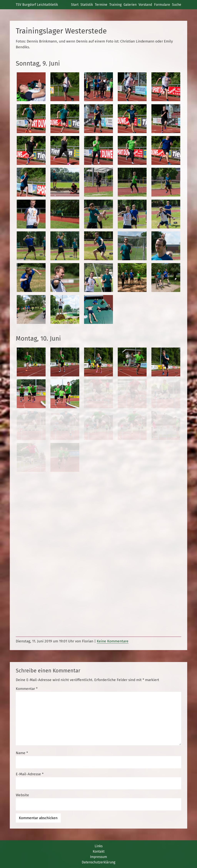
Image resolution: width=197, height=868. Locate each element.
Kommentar (27, 689)
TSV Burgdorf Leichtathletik (37, 5)
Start (75, 5)
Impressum (98, 857)
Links (99, 846)
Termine (101, 5)
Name (22, 753)
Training (115, 5)
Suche (177, 5)
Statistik (87, 5)
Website (22, 795)
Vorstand (145, 5)
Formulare (162, 5)
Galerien (130, 5)
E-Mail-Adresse (30, 774)
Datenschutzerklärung (98, 862)
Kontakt (99, 851)
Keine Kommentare (113, 641)
